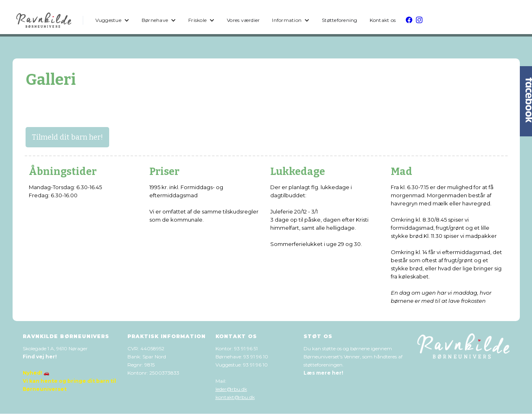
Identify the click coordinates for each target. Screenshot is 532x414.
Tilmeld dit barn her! (67, 137)
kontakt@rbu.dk (235, 397)
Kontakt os (383, 20)
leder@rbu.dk (231, 389)
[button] (112, 20)
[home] (45, 20)
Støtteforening (340, 20)
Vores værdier (243, 20)
